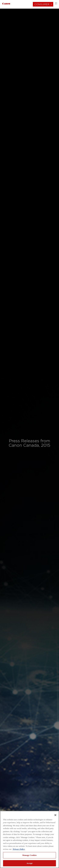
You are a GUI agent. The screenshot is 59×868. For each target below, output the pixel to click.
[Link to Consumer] (6, 3)
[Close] (55, 815)
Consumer (42, 4)
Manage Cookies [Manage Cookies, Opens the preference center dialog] (29, 855)
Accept (29, 863)
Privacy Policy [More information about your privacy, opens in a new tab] (19, 849)
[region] (29, 839)
